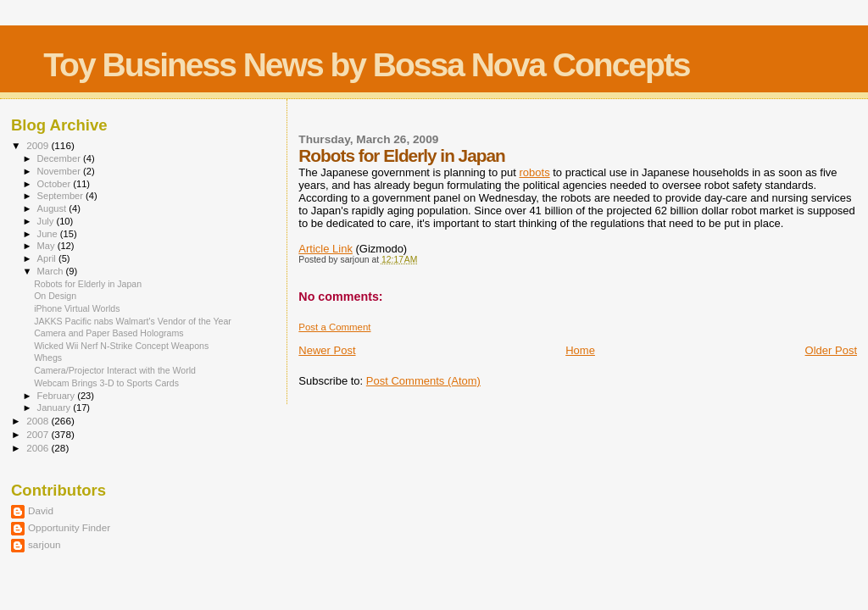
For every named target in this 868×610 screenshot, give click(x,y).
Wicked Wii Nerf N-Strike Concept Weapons (121, 346)
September (62, 196)
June (49, 234)
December (60, 158)
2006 (39, 448)
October (56, 184)
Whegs (48, 358)
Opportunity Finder (69, 527)
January (56, 408)
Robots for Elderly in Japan (88, 284)
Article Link (325, 249)
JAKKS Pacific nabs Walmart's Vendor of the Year (133, 321)
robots (535, 172)
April (48, 258)
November (60, 171)
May (47, 246)
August (53, 208)
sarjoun (44, 544)
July (47, 221)
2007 (39, 434)
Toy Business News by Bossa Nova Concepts (366, 65)
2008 (39, 421)
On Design (55, 296)
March (52, 271)
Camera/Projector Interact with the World (115, 370)
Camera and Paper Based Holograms (108, 333)
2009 (39, 145)
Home (580, 350)
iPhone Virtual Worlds (77, 308)
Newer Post (327, 350)
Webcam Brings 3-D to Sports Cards (106, 383)
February (58, 396)
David (41, 510)
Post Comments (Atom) (423, 381)
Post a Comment (334, 327)
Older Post (831, 350)
